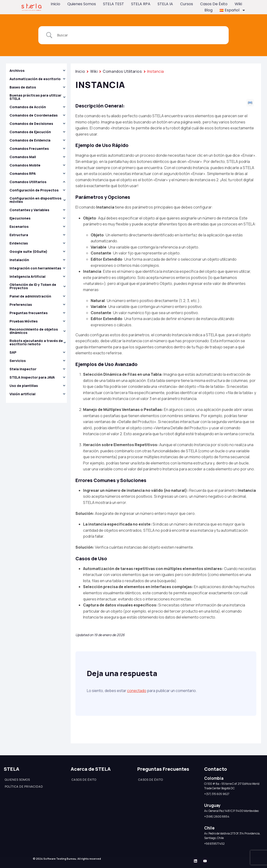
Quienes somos (82, 4)
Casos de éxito (214, 4)
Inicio (55, 4)
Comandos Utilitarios (122, 71)
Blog (208, 10)
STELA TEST (114, 4)
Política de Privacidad (24, 787)
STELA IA (165, 4)
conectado (137, 691)
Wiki (238, 4)
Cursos (187, 4)
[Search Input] (139, 35)
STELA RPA (141, 4)
